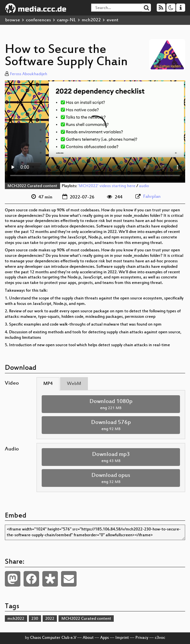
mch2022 (91, 20)
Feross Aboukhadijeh (29, 74)
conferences (38, 20)
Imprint (122, 638)
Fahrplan (152, 197)
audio (144, 186)
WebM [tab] (74, 384)
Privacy (142, 638)
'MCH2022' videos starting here (107, 186)
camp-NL (66, 20)
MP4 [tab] (48, 384)
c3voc (160, 638)
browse (13, 20)
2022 (50, 619)
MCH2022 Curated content (32, 186)
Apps (105, 638)
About (88, 638)
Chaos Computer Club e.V (53, 638)
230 (35, 619)
